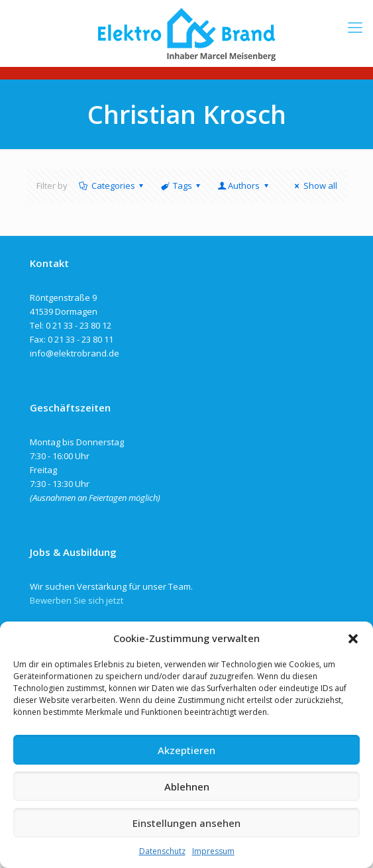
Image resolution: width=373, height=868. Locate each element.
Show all (314, 186)
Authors (244, 186)
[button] (353, 639)
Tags (182, 186)
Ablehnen (187, 787)
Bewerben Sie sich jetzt (77, 600)
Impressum (213, 851)
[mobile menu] (355, 27)
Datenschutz (162, 851)
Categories (112, 186)
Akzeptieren (186, 750)
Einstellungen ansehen (186, 823)
